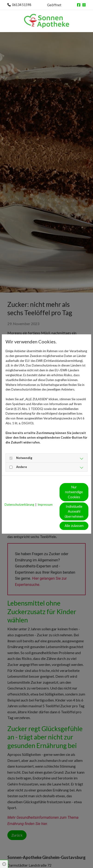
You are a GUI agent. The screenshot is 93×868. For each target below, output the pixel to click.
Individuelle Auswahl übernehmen (74, 511)
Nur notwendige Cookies (74, 492)
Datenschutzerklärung (19, 505)
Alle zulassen (74, 526)
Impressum (45, 505)
